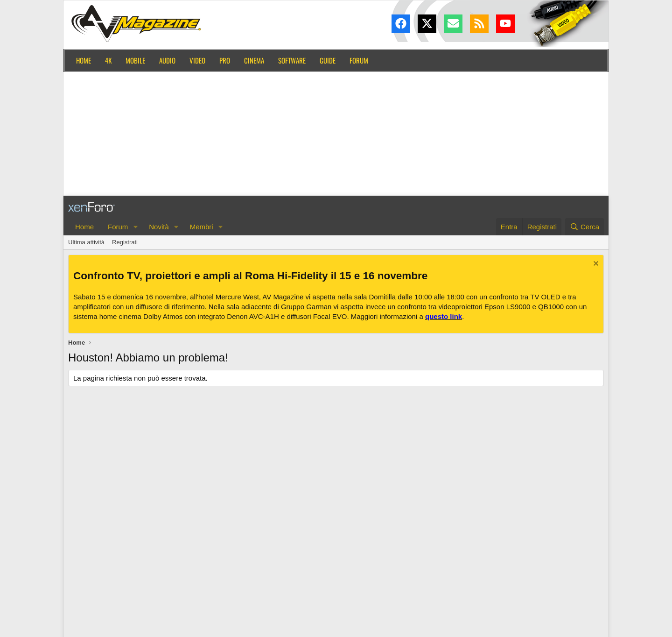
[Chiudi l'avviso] (595, 265)
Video (197, 60)
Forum (359, 60)
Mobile (135, 60)
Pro (225, 60)
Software (292, 60)
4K (108, 60)
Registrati (125, 242)
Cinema (254, 60)
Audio (167, 60)
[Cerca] (584, 227)
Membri (202, 227)
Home (84, 60)
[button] (135, 227)
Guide (328, 60)
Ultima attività (86, 242)
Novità (159, 227)
